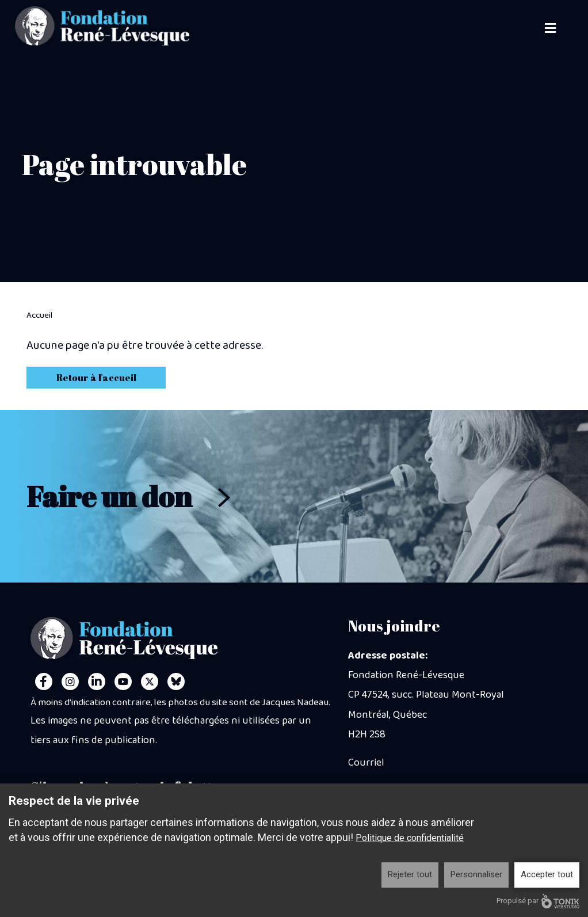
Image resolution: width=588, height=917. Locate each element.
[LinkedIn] (97, 682)
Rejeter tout (410, 874)
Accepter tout (547, 874)
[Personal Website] (176, 682)
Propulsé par (538, 901)
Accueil (39, 315)
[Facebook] (44, 682)
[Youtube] (123, 682)
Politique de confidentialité (410, 838)
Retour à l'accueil (96, 378)
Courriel (366, 763)
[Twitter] (150, 682)
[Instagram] (70, 682)
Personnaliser (476, 874)
